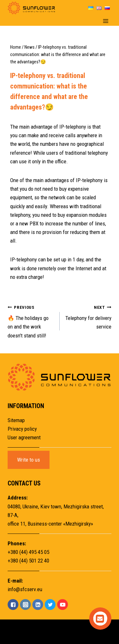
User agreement (24, 437)
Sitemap (16, 420)
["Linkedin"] (38, 605)
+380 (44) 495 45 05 (28, 552)
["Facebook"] (13, 605)
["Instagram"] (25, 605)
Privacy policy (22, 429)
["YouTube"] (63, 605)
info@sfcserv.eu (25, 589)
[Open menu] (106, 21)
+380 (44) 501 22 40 (28, 561)
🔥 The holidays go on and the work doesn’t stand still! (31, 321)
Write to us (29, 460)
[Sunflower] (31, 8)
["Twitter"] (50, 605)
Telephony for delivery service (88, 316)
